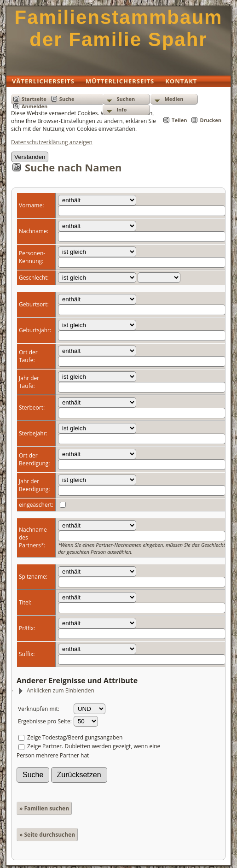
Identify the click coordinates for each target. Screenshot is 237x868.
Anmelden (35, 106)
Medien (174, 99)
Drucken (211, 120)
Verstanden (30, 157)
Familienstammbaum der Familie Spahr (119, 28)
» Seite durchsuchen (47, 835)
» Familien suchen (44, 808)
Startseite (34, 99)
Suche (67, 99)
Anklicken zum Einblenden (56, 690)
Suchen (126, 99)
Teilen (179, 120)
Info (121, 109)
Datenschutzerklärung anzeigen (52, 142)
